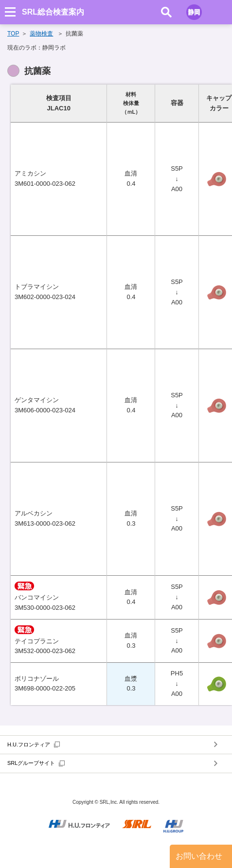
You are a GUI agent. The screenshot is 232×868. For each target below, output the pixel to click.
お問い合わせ (199, 856)
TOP (13, 34)
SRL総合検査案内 (53, 12)
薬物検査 (41, 34)
